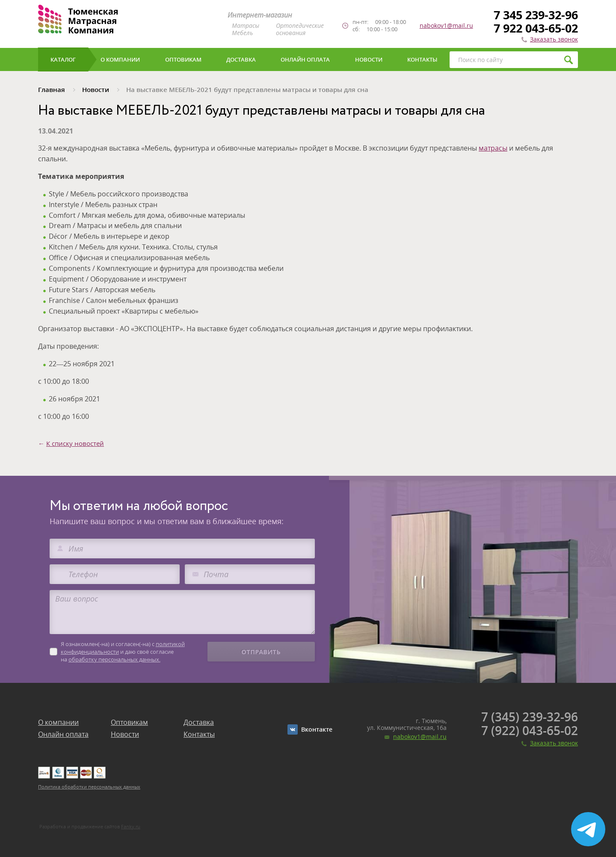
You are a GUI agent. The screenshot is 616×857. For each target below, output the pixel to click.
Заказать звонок (554, 39)
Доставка (199, 722)
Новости (125, 734)
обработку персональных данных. (114, 659)
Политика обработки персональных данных (89, 787)
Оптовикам (129, 722)
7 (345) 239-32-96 (530, 717)
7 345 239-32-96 (536, 15)
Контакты (199, 734)
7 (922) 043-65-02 (530, 730)
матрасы (493, 148)
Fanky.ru (131, 826)
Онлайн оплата (63, 734)
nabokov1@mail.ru (446, 26)
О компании (58, 722)
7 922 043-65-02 (536, 28)
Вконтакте (317, 729)
